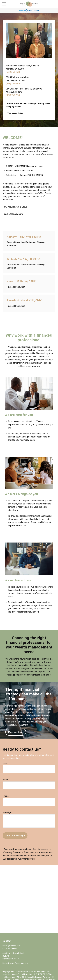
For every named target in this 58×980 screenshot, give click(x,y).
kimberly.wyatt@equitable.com (15, 963)
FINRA (18, 977)
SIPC (24, 977)
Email (5, 780)
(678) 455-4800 (13, 84)
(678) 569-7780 (13, 72)
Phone (6, 796)
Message (7, 812)
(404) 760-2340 (13, 95)
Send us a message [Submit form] (15, 836)
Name (5, 763)
